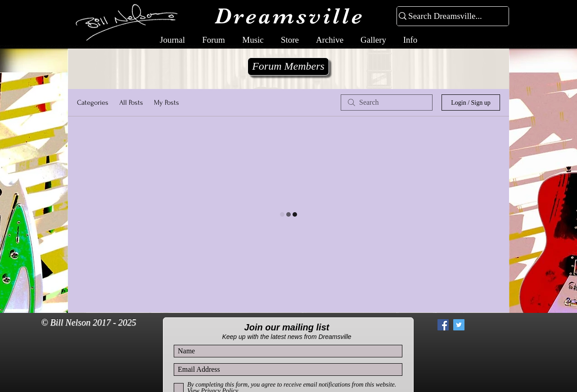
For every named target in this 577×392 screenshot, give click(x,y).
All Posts (131, 102)
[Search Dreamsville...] (449, 16)
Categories (93, 102)
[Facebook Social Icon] (443, 325)
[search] (387, 102)
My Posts (167, 102)
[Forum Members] (288, 67)
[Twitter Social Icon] (459, 325)
